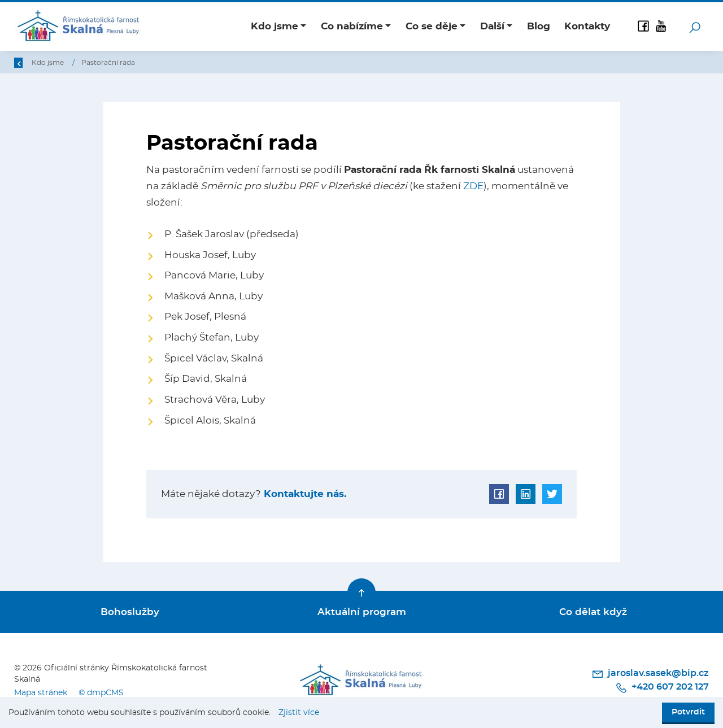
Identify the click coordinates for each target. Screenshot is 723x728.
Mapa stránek (41, 693)
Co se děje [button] (432, 26)
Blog (539, 26)
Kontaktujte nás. (304, 494)
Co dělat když (593, 612)
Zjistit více (299, 713)
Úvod (73, 63)
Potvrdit (688, 712)
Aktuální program (362, 612)
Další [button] (492, 26)
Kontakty (587, 26)
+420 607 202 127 (662, 688)
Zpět (30, 63)
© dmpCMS (101, 693)
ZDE (473, 186)
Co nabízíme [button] (352, 26)
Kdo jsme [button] (275, 26)
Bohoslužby (130, 612)
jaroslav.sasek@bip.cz (650, 674)
